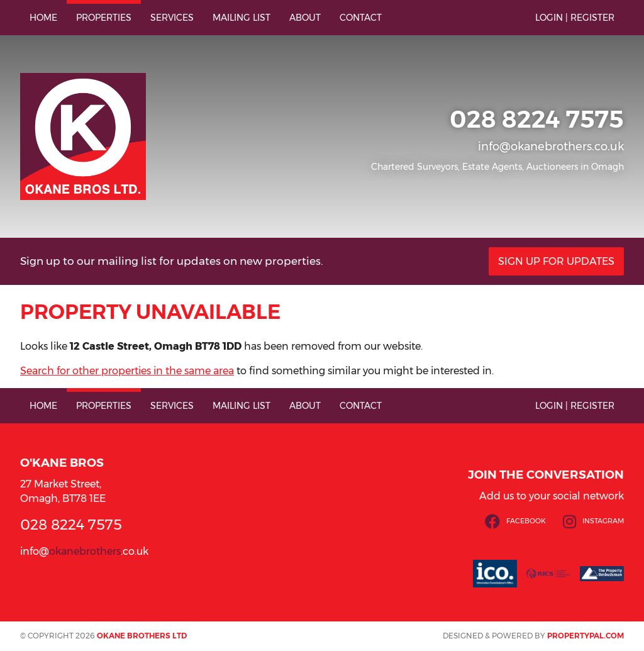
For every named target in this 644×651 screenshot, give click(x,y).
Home (43, 18)
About (305, 18)
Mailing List (241, 18)
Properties (104, 18)
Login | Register (575, 18)
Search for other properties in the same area (127, 371)
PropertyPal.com (586, 636)
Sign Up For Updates (556, 261)
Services (172, 18)
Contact (361, 18)
